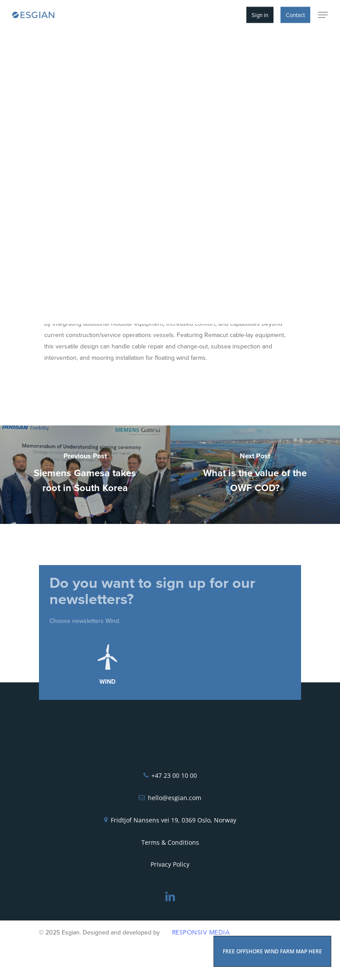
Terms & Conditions (170, 842)
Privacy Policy (170, 864)
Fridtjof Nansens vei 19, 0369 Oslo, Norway (174, 820)
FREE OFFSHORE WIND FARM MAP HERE (272, 951)
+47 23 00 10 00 (174, 775)
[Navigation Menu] (323, 15)
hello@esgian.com (175, 798)
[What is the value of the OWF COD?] (255, 475)
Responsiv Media (201, 933)
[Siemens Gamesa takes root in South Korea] (85, 475)
